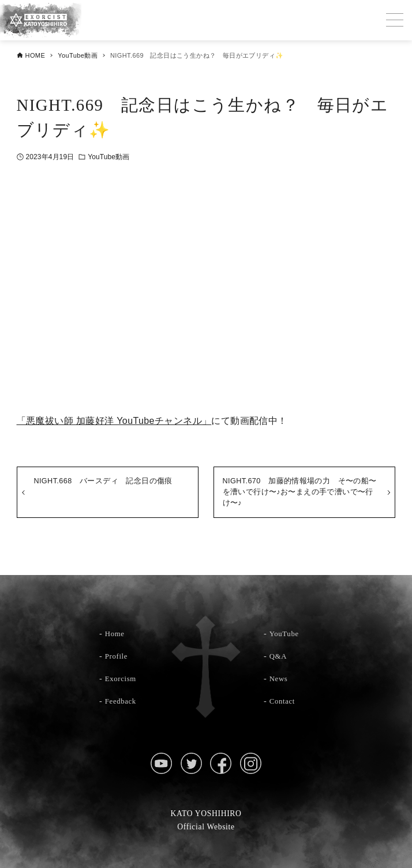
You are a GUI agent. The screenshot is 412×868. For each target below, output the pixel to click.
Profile (118, 656)
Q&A (279, 656)
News (280, 678)
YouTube (285, 633)
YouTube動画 (108, 157)
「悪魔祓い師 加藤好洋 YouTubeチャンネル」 (114, 421)
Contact (284, 701)
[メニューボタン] (395, 20)
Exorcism (123, 678)
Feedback (123, 701)
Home (116, 633)
